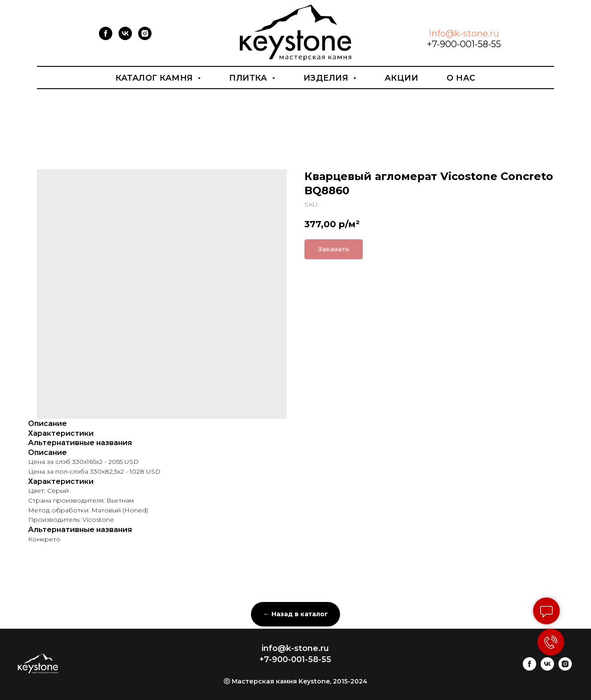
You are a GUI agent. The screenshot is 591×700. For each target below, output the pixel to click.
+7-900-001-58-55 (464, 44)
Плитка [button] (249, 78)
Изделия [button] (327, 78)
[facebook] (106, 38)
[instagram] (145, 38)
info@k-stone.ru (464, 33)
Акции (402, 78)
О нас (461, 78)
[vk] (125, 38)
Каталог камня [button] (155, 78)
